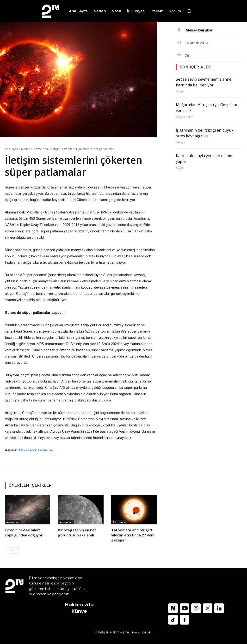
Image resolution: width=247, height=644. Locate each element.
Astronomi (41, 149)
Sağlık (180, 168)
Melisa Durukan (200, 30)
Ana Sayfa (11, 149)
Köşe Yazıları (185, 117)
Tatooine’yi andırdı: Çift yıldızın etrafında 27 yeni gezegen (133, 535)
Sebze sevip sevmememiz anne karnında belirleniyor (204, 82)
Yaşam (181, 91)
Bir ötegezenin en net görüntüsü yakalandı (77, 532)
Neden (26, 149)
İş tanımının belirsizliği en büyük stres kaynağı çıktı (205, 133)
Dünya (181, 142)
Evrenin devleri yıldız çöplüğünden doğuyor (24, 532)
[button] (189, 11)
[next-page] (15, 551)
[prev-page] (8, 551)
